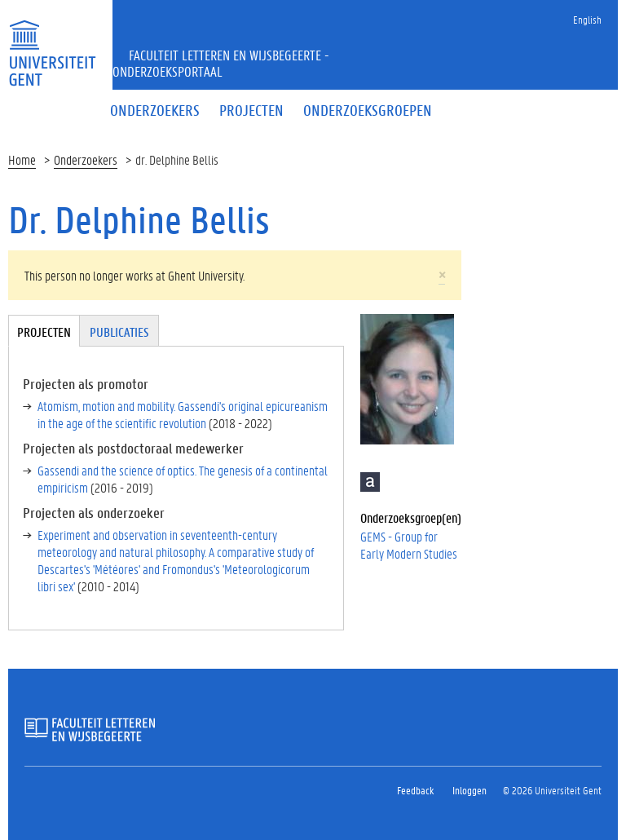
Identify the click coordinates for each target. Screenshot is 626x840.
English (587, 19)
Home (22, 159)
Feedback (415, 790)
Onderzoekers (86, 159)
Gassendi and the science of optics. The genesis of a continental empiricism (183, 479)
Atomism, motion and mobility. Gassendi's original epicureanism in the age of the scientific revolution (183, 414)
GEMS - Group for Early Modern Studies (409, 545)
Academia (370, 482)
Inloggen (469, 790)
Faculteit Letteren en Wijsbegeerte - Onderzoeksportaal (221, 63)
